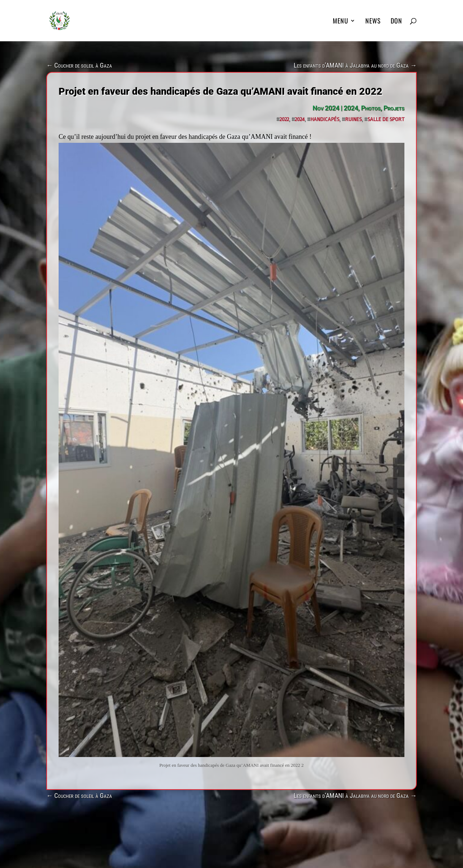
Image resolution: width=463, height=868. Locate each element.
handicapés (325, 119)
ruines (353, 119)
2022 (284, 119)
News (373, 22)
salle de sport (386, 119)
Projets (394, 108)
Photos (371, 108)
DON (396, 22)
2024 (351, 108)
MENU (341, 22)
